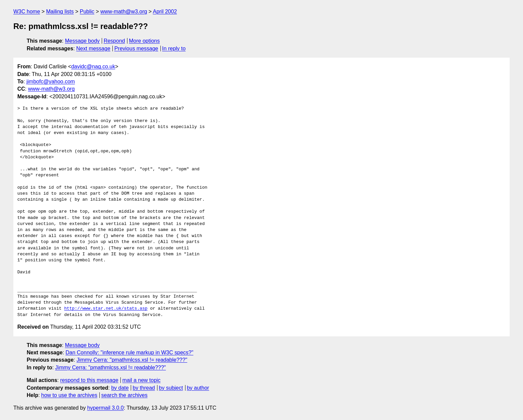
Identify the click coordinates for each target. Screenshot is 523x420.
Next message (93, 48)
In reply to (174, 48)
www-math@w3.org (124, 11)
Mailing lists (60, 11)
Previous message (136, 48)
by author (198, 388)
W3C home (27, 11)
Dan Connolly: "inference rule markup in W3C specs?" (130, 352)
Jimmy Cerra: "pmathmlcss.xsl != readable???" (132, 360)
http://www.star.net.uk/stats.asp (106, 309)
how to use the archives (69, 395)
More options (145, 41)
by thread (144, 388)
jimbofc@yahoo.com (51, 81)
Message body (82, 41)
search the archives (125, 395)
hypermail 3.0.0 (105, 408)
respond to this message (89, 380)
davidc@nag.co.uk (93, 66)
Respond (114, 41)
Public (87, 11)
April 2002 (165, 11)
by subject (171, 388)
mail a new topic (142, 380)
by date (120, 388)
